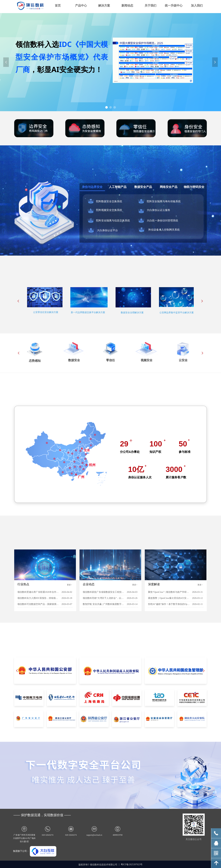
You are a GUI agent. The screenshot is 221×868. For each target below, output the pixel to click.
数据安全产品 (143, 187)
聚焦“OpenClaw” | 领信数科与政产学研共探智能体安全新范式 (169, 592)
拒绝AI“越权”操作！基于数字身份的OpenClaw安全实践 (169, 604)
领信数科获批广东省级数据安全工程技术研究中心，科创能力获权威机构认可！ (104, 592)
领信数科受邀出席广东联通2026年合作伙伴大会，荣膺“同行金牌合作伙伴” (39, 592)
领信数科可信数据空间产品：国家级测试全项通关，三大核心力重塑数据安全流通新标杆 (39, 604)
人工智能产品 (118, 187)
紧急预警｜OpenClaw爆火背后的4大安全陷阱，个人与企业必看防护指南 (169, 598)
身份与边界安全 (92, 187)
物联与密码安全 (194, 187)
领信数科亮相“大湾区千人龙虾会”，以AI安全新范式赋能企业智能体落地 (104, 598)
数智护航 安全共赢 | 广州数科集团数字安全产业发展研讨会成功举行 (104, 604)
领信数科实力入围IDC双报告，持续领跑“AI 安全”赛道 (39, 598)
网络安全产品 (169, 187)
